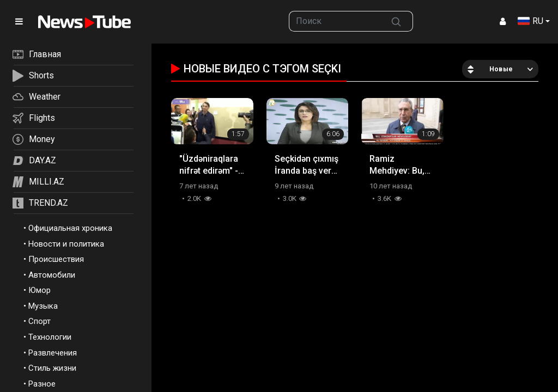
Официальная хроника (70, 228)
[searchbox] (334, 21)
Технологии (50, 337)
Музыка (43, 306)
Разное (42, 384)
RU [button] (530, 21)
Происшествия (56, 259)
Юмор (40, 290)
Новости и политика (66, 244)
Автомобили (52, 275)
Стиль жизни (52, 368)
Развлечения (53, 353)
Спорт (40, 321)
